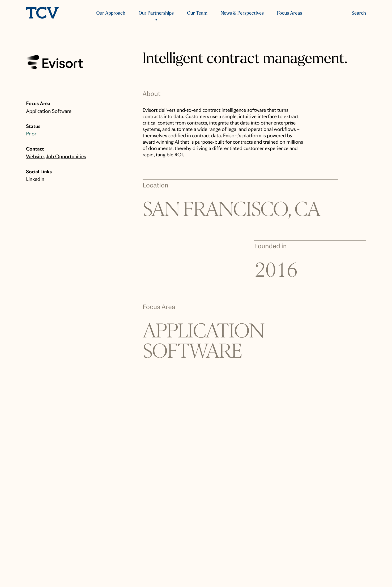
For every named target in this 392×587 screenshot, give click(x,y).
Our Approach (111, 13)
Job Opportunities (66, 157)
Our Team (197, 13)
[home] (42, 13)
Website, (35, 157)
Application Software (49, 111)
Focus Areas (289, 13)
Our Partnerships (156, 13)
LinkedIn (35, 179)
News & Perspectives (242, 13)
